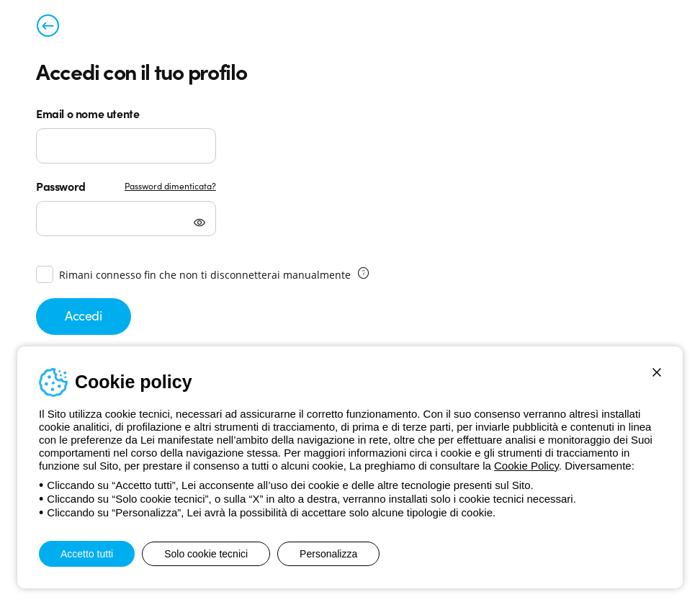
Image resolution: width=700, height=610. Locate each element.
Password (61, 186)
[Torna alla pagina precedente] (48, 29)
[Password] (126, 219)
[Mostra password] (199, 224)
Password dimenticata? (170, 185)
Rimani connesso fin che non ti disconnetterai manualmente (205, 275)
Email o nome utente (87, 113)
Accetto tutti (87, 554)
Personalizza (328, 554)
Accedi (84, 315)
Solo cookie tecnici (206, 554)
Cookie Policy (526, 466)
